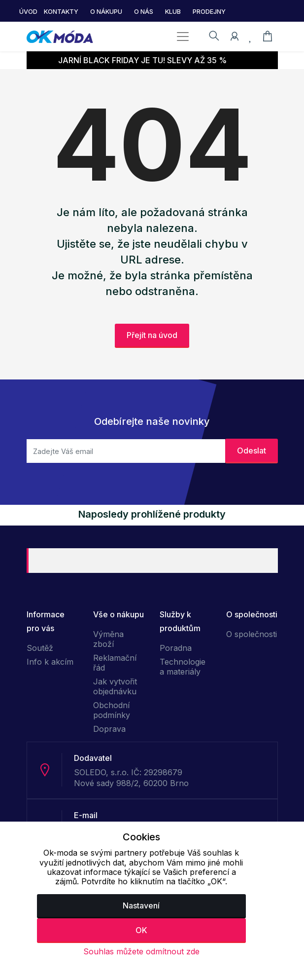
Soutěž (40, 648)
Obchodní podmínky (112, 710)
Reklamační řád (115, 663)
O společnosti (252, 634)
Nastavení (141, 905)
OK (141, 930)
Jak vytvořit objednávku (115, 686)
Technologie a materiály (183, 667)
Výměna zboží (108, 639)
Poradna (176, 648)
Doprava (109, 729)
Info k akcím (50, 662)
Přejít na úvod (152, 335)
